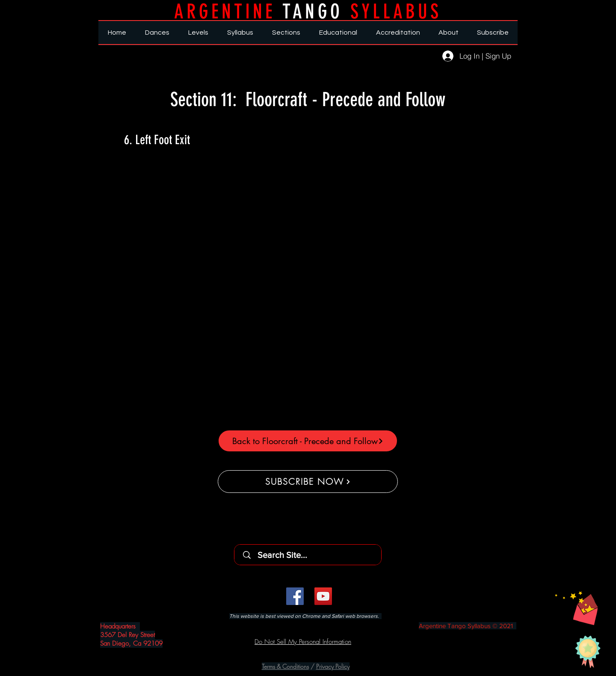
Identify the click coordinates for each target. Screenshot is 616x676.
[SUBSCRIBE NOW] (308, 482)
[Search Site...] (310, 555)
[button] (576, 608)
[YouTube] (323, 596)
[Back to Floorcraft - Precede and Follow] (308, 441)
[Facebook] (295, 596)
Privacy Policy (333, 666)
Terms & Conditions (285, 666)
